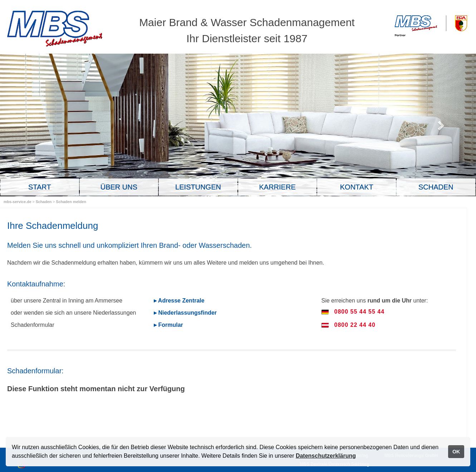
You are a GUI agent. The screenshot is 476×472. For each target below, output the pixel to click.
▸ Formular (168, 325)
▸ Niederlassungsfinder (185, 313)
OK (456, 452)
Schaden (44, 202)
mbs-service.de (18, 202)
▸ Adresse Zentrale (179, 301)
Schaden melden (71, 202)
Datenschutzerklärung (326, 456)
